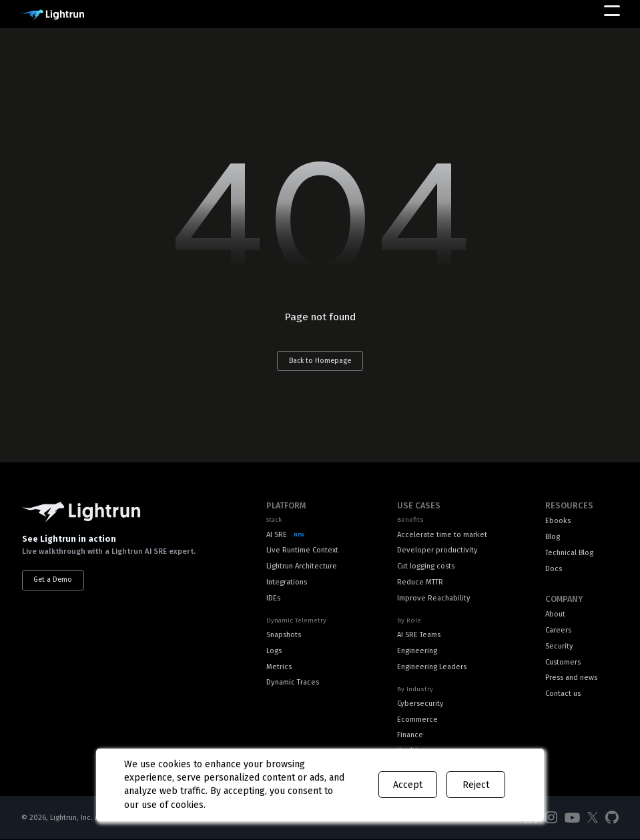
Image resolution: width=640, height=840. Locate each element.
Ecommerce (417, 720)
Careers (558, 630)
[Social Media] (551, 818)
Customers (563, 662)
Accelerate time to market (442, 535)
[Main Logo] (53, 15)
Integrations (287, 582)
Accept (408, 785)
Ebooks (558, 521)
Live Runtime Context (302, 550)
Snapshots (284, 635)
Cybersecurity (420, 704)
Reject (476, 785)
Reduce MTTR (420, 582)
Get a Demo (53, 579)
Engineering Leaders (432, 667)
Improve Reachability (434, 598)
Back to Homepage (320, 361)
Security (559, 646)
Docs (554, 569)
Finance (410, 735)
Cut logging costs (426, 566)
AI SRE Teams (419, 635)
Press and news (571, 678)
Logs (274, 651)
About (555, 614)
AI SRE (277, 535)
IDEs (273, 598)
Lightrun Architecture (302, 566)
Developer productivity (437, 550)
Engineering (417, 651)
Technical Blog (569, 553)
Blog (553, 537)
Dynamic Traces (293, 682)
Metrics (279, 667)
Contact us (563, 694)
